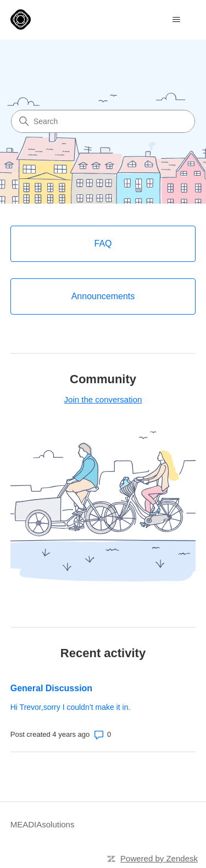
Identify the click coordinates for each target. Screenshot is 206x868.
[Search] (103, 121)
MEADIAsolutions (43, 824)
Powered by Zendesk (159, 858)
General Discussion (51, 688)
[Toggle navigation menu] (176, 20)
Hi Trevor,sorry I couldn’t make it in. (71, 707)
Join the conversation (103, 399)
